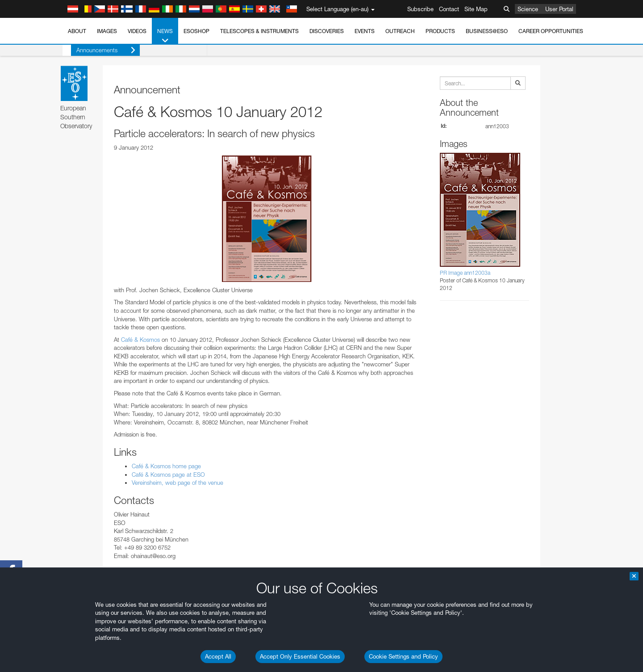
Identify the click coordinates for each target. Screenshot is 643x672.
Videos (137, 31)
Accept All (218, 656)
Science (528, 9)
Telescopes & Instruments (259, 31)
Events (365, 31)
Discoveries (327, 31)
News (165, 36)
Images (107, 31)
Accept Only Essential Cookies (300, 656)
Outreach (400, 31)
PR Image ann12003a (465, 273)
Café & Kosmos (140, 340)
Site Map (476, 9)
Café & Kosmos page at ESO (168, 475)
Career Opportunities (551, 31)
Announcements (97, 50)
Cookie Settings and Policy (403, 656)
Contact (449, 9)
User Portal (559, 9)
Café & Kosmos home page (166, 466)
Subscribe (420, 9)
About (77, 31)
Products (440, 31)
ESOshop (196, 31)
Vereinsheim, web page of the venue (177, 483)
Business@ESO (487, 31)
